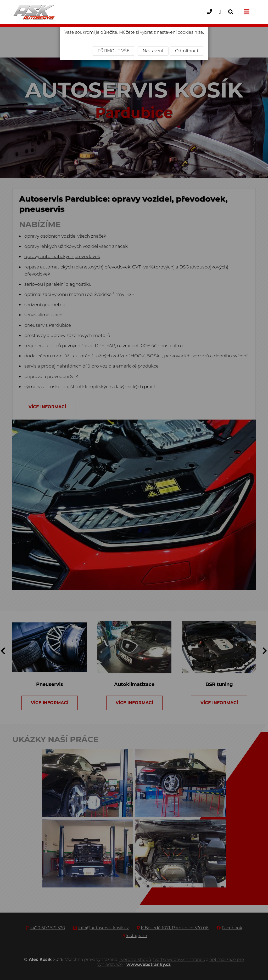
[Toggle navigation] (246, 12)
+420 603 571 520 (211, 16)
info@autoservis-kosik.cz (222, 16)
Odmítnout (187, 51)
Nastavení (153, 51)
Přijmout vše (114, 51)
